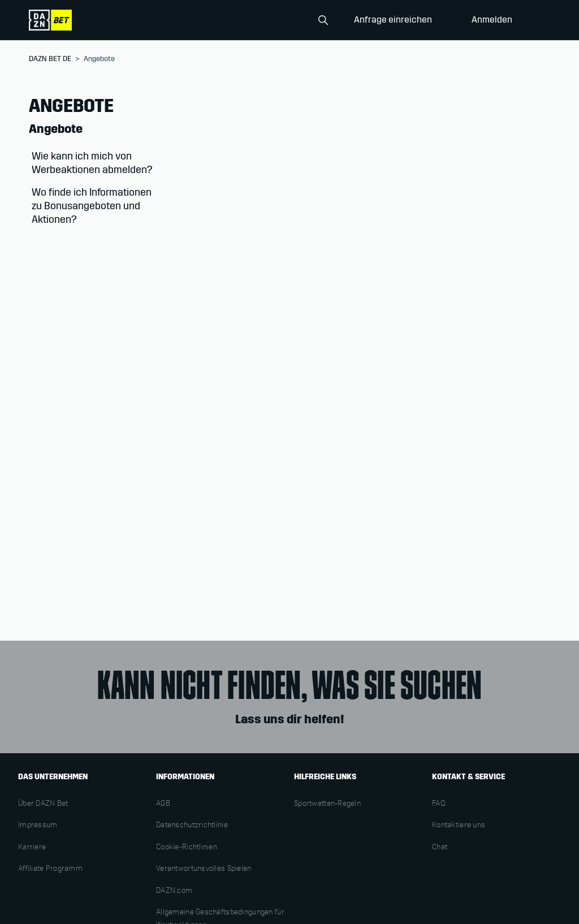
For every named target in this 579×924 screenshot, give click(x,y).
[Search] (276, 20)
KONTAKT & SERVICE (468, 777)
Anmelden (492, 20)
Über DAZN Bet (43, 804)
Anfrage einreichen (393, 20)
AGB (163, 804)
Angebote (56, 129)
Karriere (32, 848)
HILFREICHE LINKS (325, 777)
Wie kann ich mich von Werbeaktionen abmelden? (92, 163)
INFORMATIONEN (185, 777)
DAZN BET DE (50, 59)
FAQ (439, 804)
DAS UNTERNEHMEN (53, 777)
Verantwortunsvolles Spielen (204, 869)
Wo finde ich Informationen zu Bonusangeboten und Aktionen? (92, 206)
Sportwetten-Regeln (327, 804)
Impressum (38, 826)
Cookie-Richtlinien (187, 848)
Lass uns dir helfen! (289, 719)
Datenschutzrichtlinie (192, 826)
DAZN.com (174, 891)
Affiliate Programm (50, 869)
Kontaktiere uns (459, 826)
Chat (440, 848)
